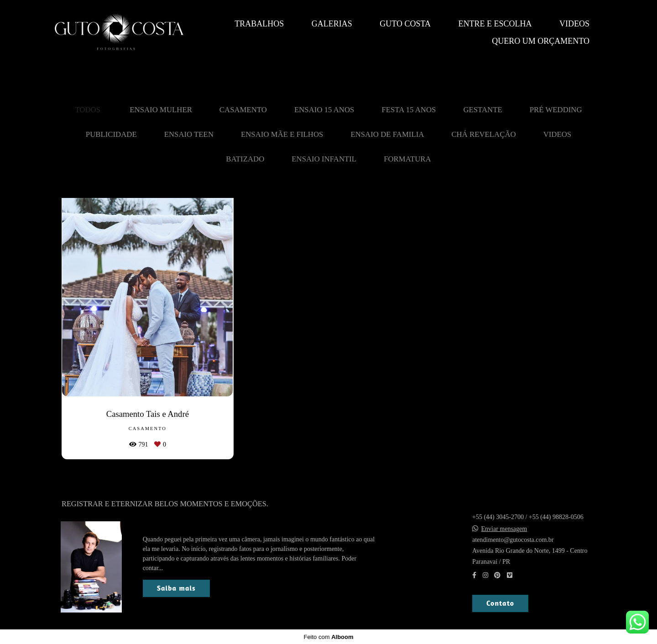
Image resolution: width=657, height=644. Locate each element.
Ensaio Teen (189, 134)
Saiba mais (176, 588)
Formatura (407, 159)
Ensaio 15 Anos (324, 110)
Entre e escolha (495, 24)
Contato (500, 603)
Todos (88, 110)
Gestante (482, 110)
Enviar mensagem (504, 529)
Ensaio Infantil (324, 159)
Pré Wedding (556, 110)
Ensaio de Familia (387, 134)
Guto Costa (405, 24)
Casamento (243, 110)
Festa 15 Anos (409, 110)
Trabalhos (259, 24)
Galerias (332, 24)
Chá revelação (483, 134)
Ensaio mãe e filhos (282, 134)
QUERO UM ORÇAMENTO (541, 41)
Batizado (245, 159)
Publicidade (111, 134)
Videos (574, 24)
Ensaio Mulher (161, 110)
